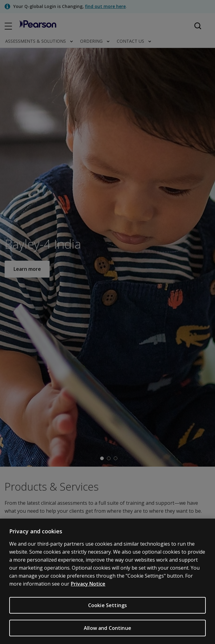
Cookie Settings (107, 610)
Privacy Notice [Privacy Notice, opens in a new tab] (88, 589)
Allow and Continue (107, 633)
